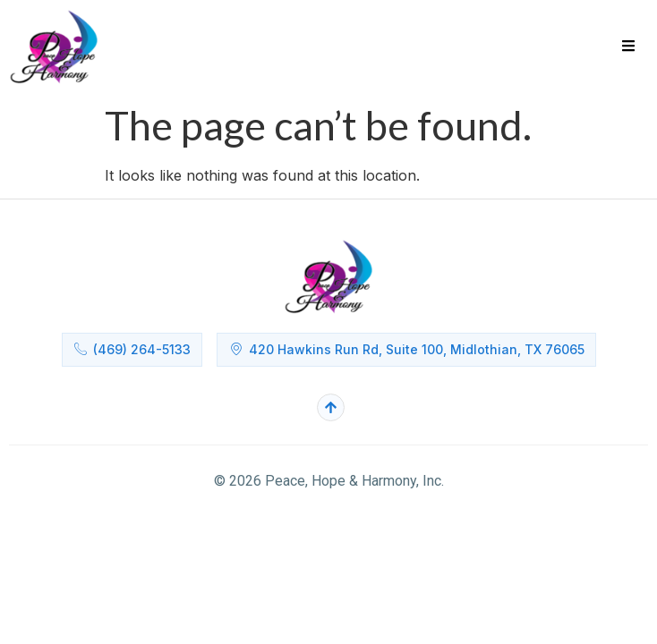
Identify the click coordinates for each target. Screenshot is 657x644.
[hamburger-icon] (628, 47)
